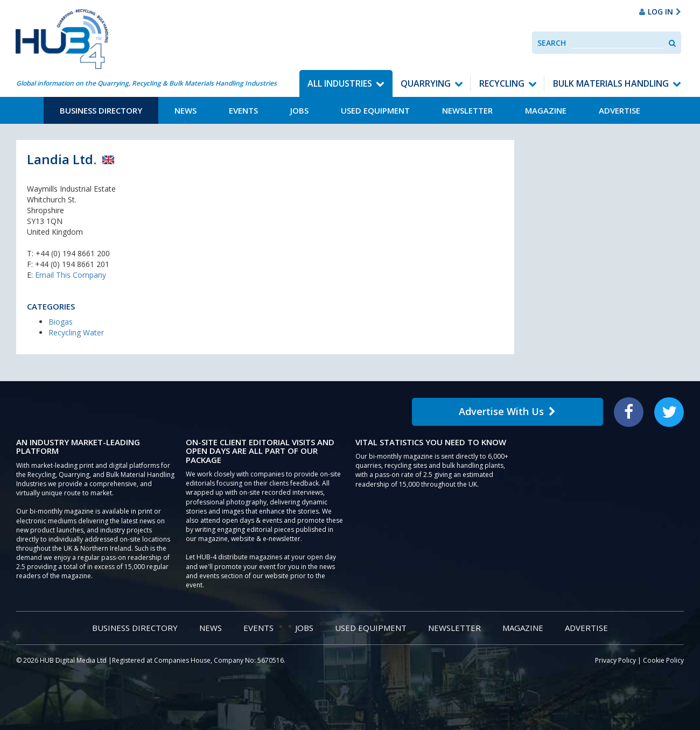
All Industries (340, 83)
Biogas (61, 322)
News (185, 110)
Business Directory (101, 110)
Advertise (619, 110)
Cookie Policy (663, 660)
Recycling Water (76, 332)
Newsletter (467, 110)
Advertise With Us (507, 411)
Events (243, 110)
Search (552, 43)
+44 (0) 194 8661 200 (73, 253)
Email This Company (71, 275)
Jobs (299, 110)
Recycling (502, 83)
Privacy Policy (615, 660)
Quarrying (426, 83)
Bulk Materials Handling (611, 83)
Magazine (546, 110)
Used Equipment (375, 110)
